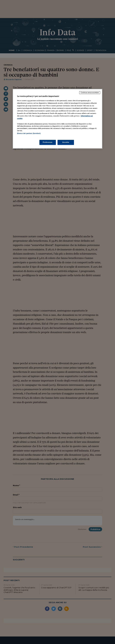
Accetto (66, 142)
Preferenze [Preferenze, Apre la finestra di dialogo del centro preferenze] (48, 142)
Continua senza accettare (90, 93)
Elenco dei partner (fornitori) (29, 133)
